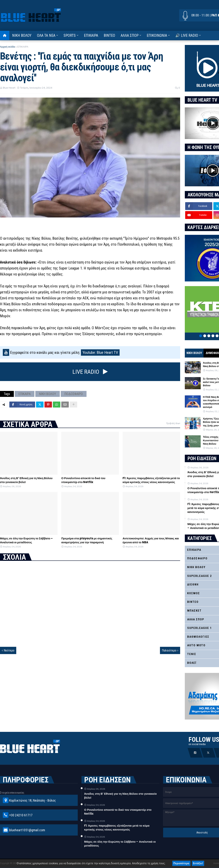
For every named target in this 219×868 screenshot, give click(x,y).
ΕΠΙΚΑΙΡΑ (23, 47)
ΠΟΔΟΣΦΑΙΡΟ (74, 394)
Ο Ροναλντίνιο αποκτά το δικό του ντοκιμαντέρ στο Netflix (83, 480)
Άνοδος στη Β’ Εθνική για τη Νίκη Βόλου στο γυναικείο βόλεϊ (26, 480)
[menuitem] (5, 35)
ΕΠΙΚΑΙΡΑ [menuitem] (91, 35)
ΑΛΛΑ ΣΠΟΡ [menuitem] (130, 35)
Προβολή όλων (173, 423)
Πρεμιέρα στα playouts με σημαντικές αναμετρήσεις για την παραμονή (87, 540)
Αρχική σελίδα (7, 47)
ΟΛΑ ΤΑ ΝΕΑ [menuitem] (46, 35)
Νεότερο (9, 650)
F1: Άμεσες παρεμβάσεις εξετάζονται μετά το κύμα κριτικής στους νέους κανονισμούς (151, 480)
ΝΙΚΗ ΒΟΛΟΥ (48, 394)
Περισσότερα (181, 863)
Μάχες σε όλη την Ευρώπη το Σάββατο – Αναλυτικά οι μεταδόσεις (26, 540)
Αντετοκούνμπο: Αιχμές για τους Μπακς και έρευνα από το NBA (151, 540)
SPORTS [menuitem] (70, 35)
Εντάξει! (198, 863)
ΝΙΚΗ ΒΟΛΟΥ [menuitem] (22, 35)
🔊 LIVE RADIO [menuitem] (187, 35)
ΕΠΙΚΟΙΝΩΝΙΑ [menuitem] (157, 35)
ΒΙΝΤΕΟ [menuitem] (109, 35)
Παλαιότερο (169, 650)
